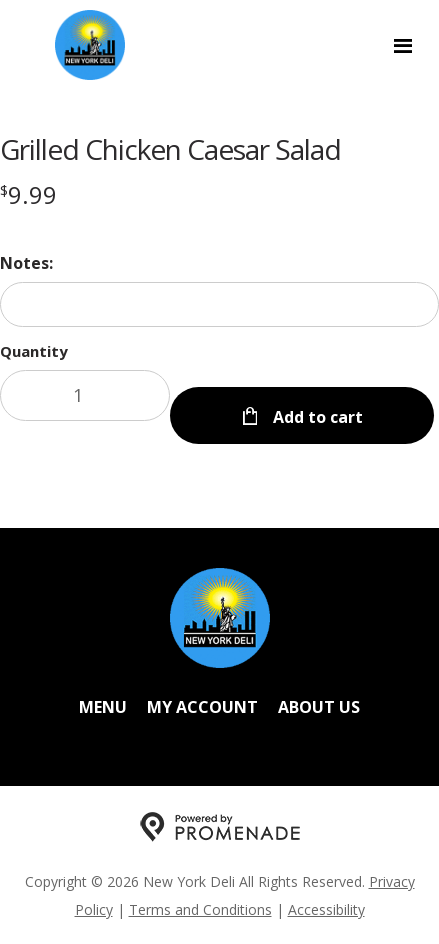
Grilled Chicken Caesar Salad (170, 149)
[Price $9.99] (28, 194)
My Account (202, 707)
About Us (319, 707)
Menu (103, 707)
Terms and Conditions (200, 909)
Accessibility (326, 909)
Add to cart (316, 417)
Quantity (34, 351)
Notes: (26, 263)
